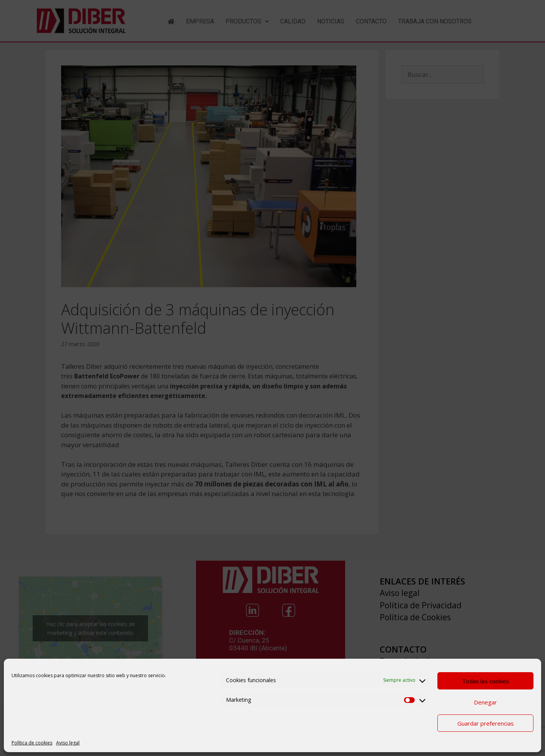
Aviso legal (68, 743)
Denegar (485, 702)
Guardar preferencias (486, 723)
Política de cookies (32, 743)
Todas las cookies (486, 681)
